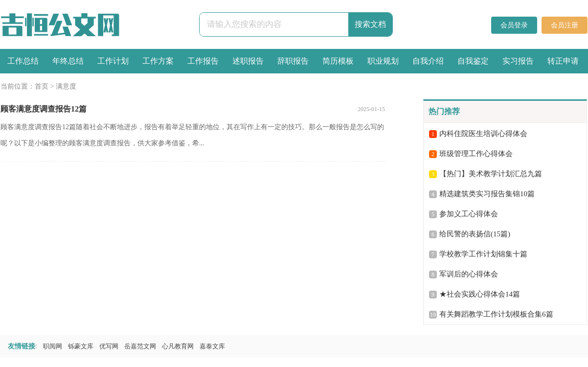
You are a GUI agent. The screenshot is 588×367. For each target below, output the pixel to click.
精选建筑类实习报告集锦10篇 (487, 194)
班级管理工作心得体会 (476, 154)
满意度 (66, 86)
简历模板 (338, 61)
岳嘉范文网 (140, 346)
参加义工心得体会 (469, 214)
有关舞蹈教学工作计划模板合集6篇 (496, 314)
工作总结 (23, 61)
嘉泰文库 (212, 346)
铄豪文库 (81, 346)
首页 (42, 86)
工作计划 (113, 61)
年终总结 (68, 61)
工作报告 (203, 61)
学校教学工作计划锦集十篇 (483, 254)
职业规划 (383, 61)
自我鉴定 (473, 61)
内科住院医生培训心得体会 (483, 134)
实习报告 (518, 61)
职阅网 (53, 346)
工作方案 (158, 61)
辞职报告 (293, 61)
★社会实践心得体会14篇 (480, 294)
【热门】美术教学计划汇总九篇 (491, 174)
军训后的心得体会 (469, 274)
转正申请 (563, 61)
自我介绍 (428, 61)
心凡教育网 (178, 346)
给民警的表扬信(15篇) (475, 234)
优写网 (109, 346)
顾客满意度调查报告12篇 (44, 109)
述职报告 (248, 61)
